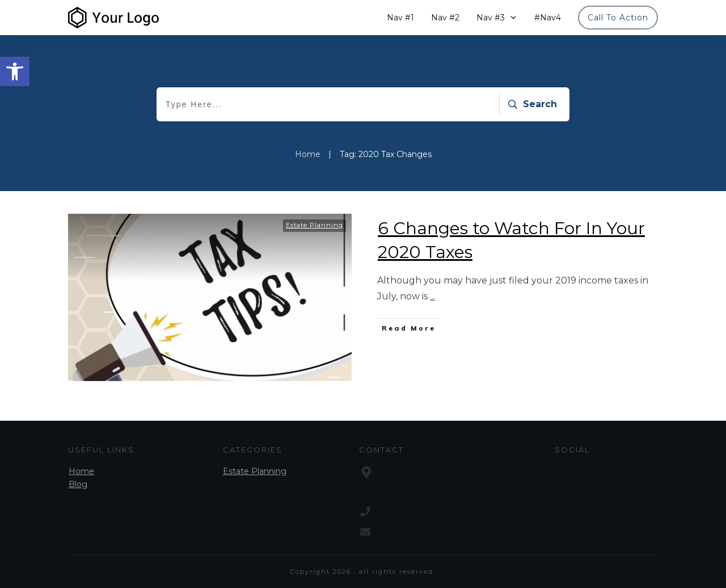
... (432, 296)
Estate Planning (315, 225)
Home (81, 471)
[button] (15, 71)
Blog (78, 484)
